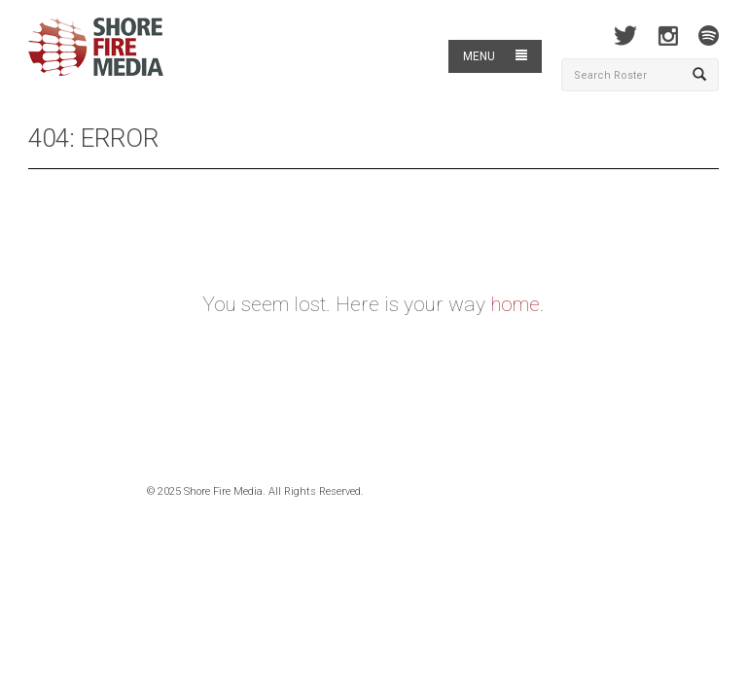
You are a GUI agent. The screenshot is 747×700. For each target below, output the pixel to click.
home (515, 304)
